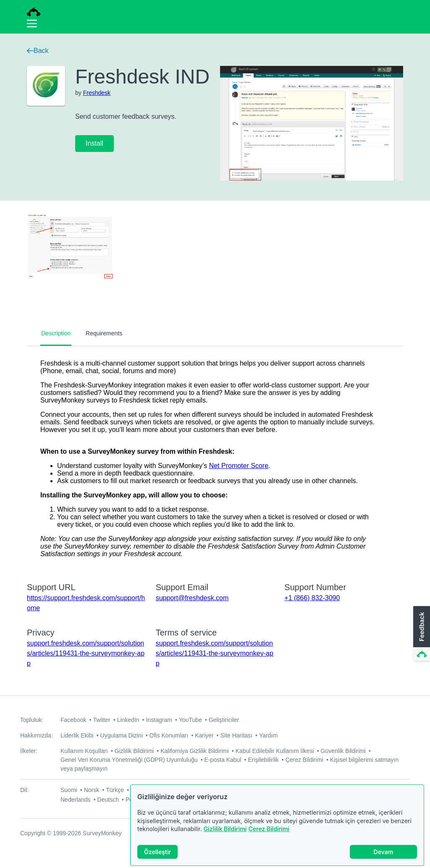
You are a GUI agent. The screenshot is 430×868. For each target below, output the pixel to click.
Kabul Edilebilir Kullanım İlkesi (275, 751)
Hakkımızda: (37, 735)
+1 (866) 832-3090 (312, 598)
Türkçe (115, 790)
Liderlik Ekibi (77, 735)
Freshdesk (97, 93)
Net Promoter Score (239, 466)
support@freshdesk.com (192, 598)
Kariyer (204, 735)
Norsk (92, 790)
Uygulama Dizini (122, 735)
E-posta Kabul (223, 760)
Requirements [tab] (104, 333)
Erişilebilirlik (264, 760)
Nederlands (76, 800)
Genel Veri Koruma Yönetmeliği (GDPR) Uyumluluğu (129, 760)
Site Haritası (236, 735)
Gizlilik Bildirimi (225, 829)
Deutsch (108, 800)
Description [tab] (56, 333)
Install (94, 143)
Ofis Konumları (169, 735)
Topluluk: (32, 720)
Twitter (101, 720)
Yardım (268, 735)
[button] (421, 634)
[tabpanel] (215, 459)
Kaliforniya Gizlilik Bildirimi (195, 751)
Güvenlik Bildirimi (343, 751)
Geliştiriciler (224, 720)
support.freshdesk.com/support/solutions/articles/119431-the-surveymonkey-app (86, 653)
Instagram (159, 720)
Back (38, 51)
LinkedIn (128, 720)
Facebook (73, 720)
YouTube (190, 720)
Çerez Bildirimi (269, 829)
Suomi (69, 790)
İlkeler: (29, 751)
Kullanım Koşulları (84, 751)
